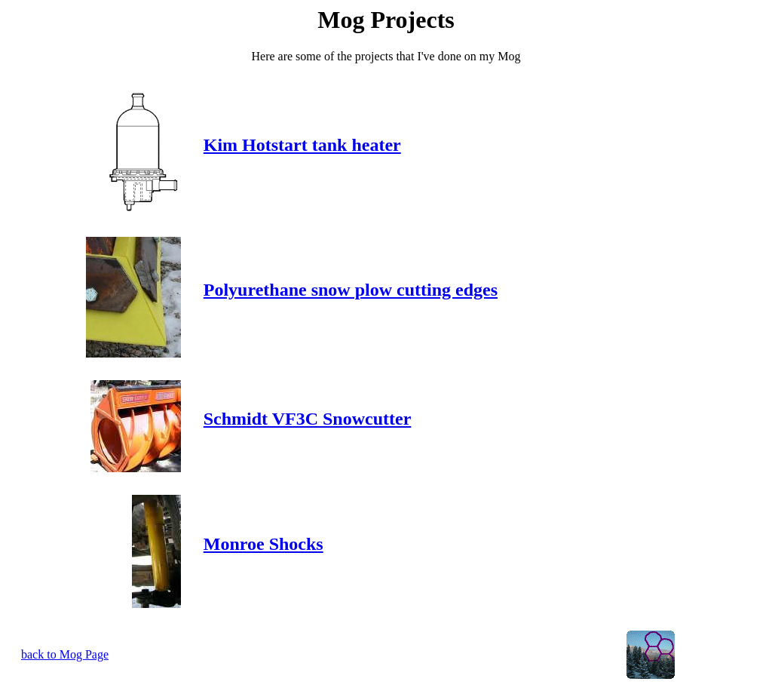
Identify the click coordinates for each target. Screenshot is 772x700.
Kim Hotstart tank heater (302, 145)
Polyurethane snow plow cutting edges (351, 290)
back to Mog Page (65, 654)
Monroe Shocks (263, 544)
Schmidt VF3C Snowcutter (308, 419)
